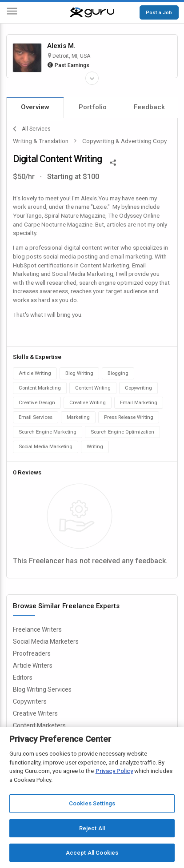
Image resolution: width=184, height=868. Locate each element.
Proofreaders (32, 653)
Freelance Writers (37, 629)
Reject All (92, 828)
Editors (23, 677)
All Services (32, 129)
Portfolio (93, 107)
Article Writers (33, 665)
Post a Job (159, 12)
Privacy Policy (114, 771)
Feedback (149, 107)
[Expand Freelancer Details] (92, 78)
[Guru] (92, 12)
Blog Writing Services (42, 689)
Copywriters (30, 701)
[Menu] (12, 13)
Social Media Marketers (46, 641)
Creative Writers (35, 713)
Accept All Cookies (92, 853)
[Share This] (113, 162)
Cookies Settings (92, 803)
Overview (35, 107)
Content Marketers (39, 725)
